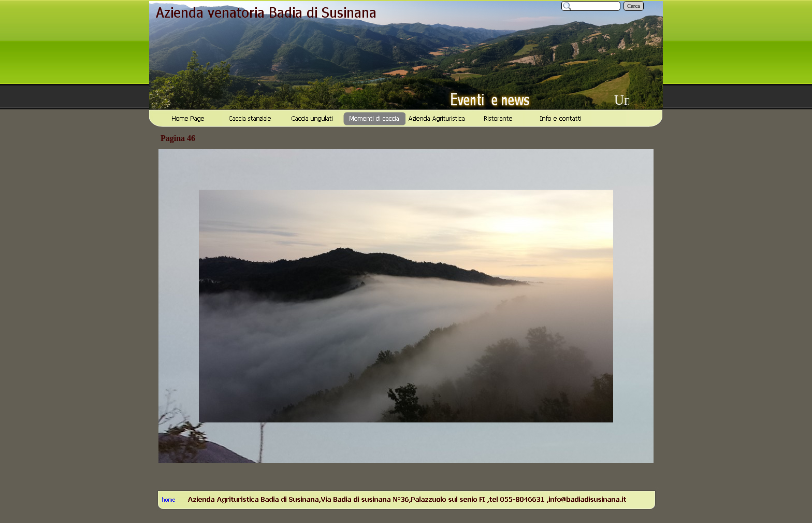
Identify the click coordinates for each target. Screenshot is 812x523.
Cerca (634, 6)
